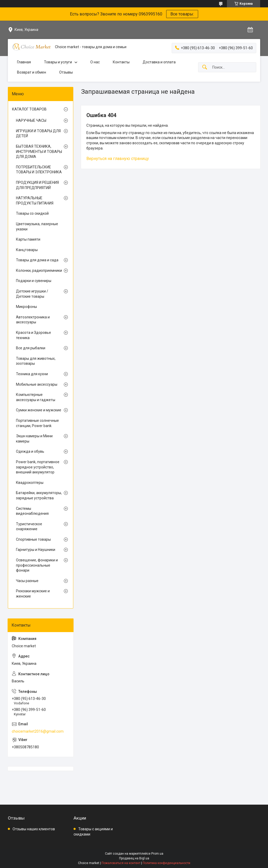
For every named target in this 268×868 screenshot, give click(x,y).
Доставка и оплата (159, 62)
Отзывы (66, 72)
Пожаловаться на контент (121, 863)
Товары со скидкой (32, 213)
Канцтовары (27, 250)
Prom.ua (157, 854)
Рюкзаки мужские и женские (33, 594)
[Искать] (205, 67)
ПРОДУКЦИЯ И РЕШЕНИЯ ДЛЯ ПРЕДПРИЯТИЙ (37, 185)
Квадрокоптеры (30, 483)
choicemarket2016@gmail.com (38, 731)
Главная (24, 62)
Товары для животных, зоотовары (36, 361)
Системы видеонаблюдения (32, 511)
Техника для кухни (32, 374)
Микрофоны (26, 307)
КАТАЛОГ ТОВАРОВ (29, 109)
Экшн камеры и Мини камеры (34, 439)
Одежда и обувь (30, 451)
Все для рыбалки (31, 348)
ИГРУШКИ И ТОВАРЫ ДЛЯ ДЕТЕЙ (38, 134)
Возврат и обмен (32, 72)
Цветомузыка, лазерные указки (37, 226)
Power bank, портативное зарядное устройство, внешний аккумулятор (38, 467)
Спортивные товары (33, 539)
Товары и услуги (58, 62)
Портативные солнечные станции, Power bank (37, 423)
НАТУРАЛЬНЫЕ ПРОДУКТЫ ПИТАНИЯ (35, 201)
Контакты (121, 62)
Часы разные (27, 581)
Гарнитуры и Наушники (36, 550)
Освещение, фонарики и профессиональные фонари (37, 565)
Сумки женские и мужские (39, 410)
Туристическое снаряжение (29, 527)
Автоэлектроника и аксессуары (33, 320)
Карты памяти (28, 239)
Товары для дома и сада (37, 260)
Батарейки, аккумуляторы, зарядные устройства (39, 495)
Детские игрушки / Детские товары (32, 294)
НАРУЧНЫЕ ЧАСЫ (31, 120)
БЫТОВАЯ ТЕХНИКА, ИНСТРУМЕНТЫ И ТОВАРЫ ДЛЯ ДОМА (39, 151)
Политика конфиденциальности (166, 863)
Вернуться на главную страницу (118, 159)
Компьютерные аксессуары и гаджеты (36, 397)
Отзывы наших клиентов (34, 829)
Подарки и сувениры (34, 281)
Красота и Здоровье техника (33, 335)
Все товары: (182, 14)
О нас (95, 62)
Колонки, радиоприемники (39, 270)
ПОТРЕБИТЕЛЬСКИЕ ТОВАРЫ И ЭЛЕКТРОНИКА (39, 170)
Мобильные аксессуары (37, 384)
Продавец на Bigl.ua (134, 858)
